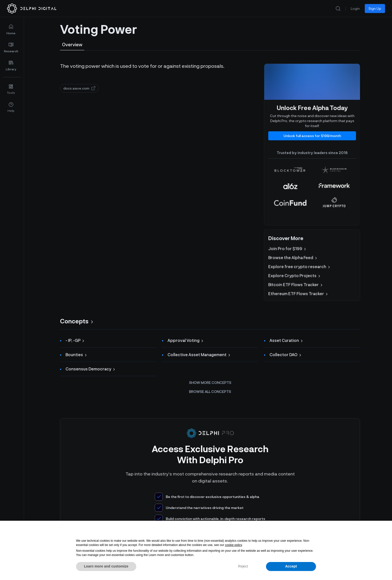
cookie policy (233, 545)
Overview (72, 45)
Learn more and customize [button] (106, 566)
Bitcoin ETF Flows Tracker (296, 285)
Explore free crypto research (300, 267)
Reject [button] (243, 566)
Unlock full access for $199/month (312, 136)
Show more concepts (210, 383)
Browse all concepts (210, 392)
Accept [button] (291, 566)
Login (355, 8)
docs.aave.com (79, 88)
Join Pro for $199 (288, 249)
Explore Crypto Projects (295, 276)
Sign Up (375, 8)
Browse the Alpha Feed (293, 258)
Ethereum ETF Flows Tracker (298, 294)
